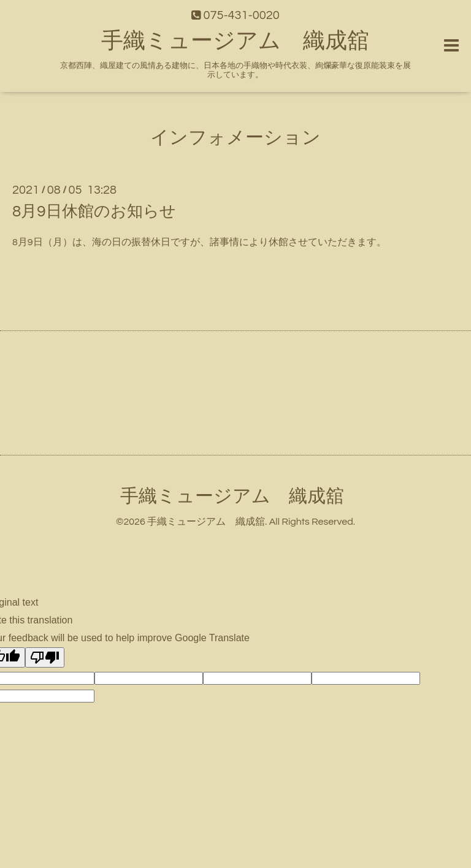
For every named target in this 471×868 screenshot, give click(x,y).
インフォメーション (235, 138)
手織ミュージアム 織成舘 (235, 41)
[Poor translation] (45, 657)
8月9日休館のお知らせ (94, 211)
